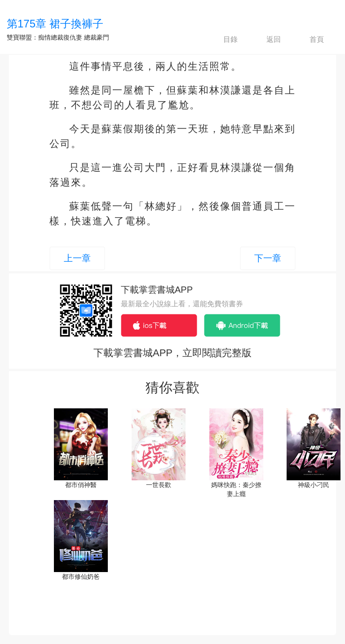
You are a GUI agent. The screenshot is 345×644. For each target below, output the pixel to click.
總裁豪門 (97, 37)
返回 (266, 40)
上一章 (77, 258)
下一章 (268, 258)
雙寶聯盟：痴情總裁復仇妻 (44, 37)
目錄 (223, 40)
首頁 (309, 40)
